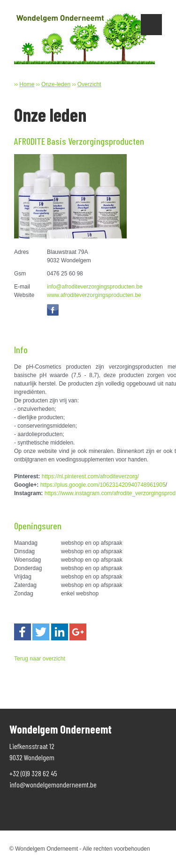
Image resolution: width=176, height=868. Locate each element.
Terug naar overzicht (40, 659)
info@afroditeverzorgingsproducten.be (95, 287)
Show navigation (151, 25)
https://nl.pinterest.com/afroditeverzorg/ (90, 476)
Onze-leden (56, 84)
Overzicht (89, 84)
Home (27, 84)
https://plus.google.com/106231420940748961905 (103, 485)
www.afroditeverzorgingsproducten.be (94, 295)
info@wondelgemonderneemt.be (53, 784)
